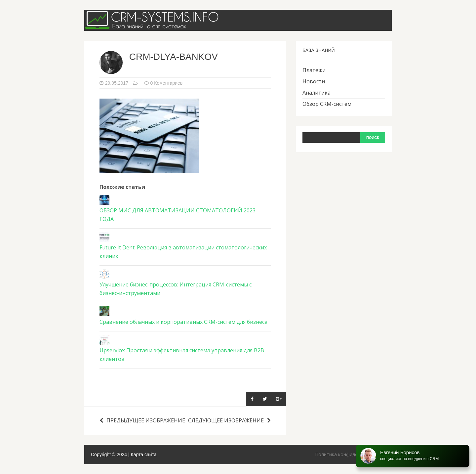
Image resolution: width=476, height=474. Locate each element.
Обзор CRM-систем (327, 104)
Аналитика (317, 93)
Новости (314, 81)
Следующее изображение (229, 420)
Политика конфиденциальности (351, 454)
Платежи (314, 70)
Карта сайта (144, 454)
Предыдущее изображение (142, 420)
